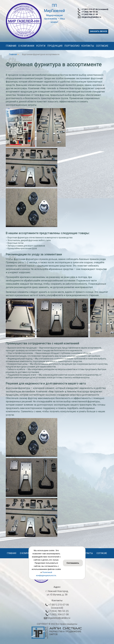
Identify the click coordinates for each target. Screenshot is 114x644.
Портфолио (72, 46)
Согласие (102, 46)
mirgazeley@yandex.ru (89, 17)
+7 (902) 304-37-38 (88, 14)
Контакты (88, 46)
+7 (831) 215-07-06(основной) (57, 606)
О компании (26, 46)
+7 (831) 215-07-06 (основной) (93, 9)
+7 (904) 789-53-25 (88, 12)
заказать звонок (98, 31)
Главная (11, 46)
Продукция (55, 46)
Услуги (41, 46)
